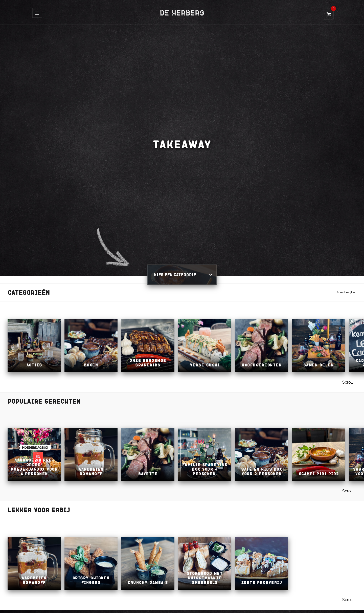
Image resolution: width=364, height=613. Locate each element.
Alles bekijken (347, 292)
